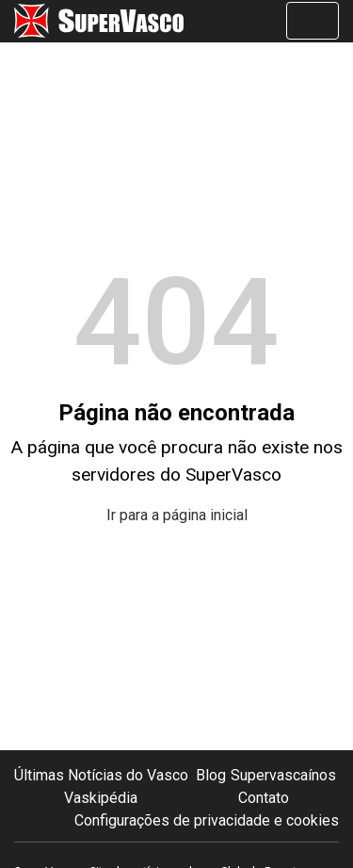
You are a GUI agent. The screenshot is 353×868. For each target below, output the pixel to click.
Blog (211, 775)
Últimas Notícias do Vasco (101, 775)
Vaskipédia (101, 798)
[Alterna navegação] (313, 21)
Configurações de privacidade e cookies (207, 820)
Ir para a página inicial (177, 515)
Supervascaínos (283, 775)
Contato (264, 798)
